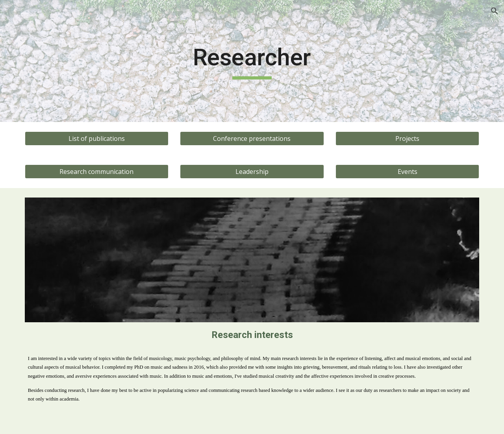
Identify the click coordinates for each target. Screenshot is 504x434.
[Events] (407, 172)
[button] (495, 11)
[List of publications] (97, 139)
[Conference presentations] (252, 139)
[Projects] (407, 139)
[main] (252, 61)
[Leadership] (252, 172)
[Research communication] (97, 172)
